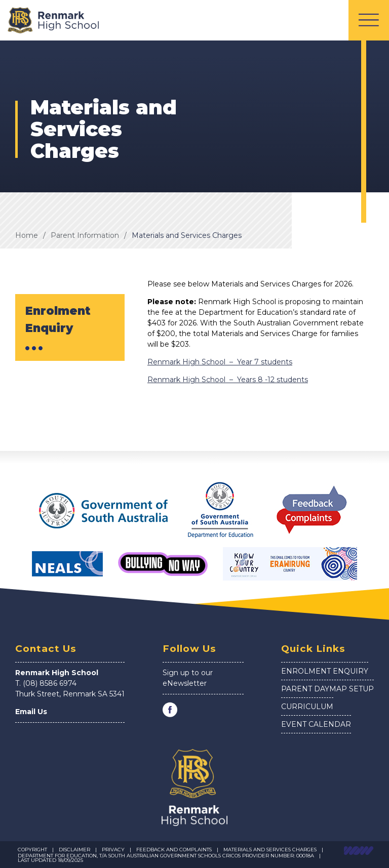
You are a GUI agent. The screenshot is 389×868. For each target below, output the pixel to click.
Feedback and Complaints (174, 850)
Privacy (113, 850)
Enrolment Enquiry (325, 671)
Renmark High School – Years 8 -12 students (228, 380)
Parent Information (85, 235)
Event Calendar (316, 724)
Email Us (31, 712)
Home (27, 235)
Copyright (32, 850)
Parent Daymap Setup (327, 689)
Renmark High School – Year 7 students (220, 362)
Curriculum (307, 707)
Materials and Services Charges (187, 235)
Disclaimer (74, 850)
